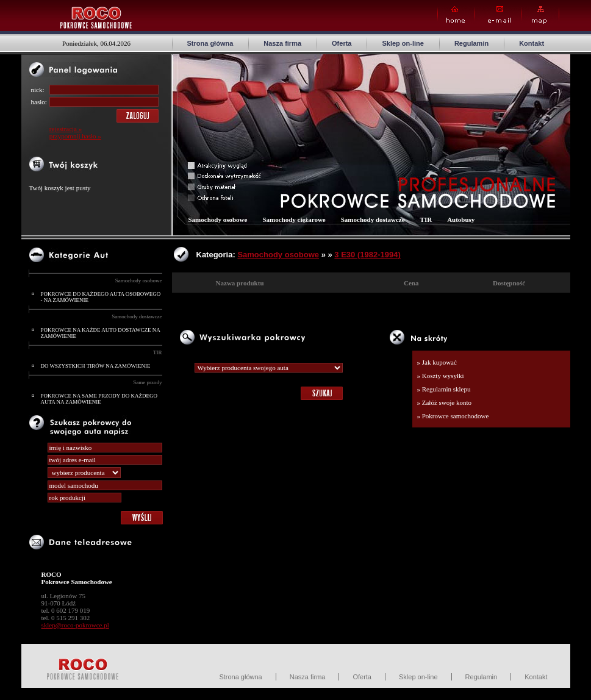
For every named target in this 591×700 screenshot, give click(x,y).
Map (540, 15)
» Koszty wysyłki (441, 376)
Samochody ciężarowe (294, 220)
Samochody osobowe (139, 280)
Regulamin (471, 43)
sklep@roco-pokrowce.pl (75, 625)
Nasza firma (282, 43)
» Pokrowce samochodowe (453, 416)
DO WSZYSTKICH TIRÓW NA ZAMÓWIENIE (96, 366)
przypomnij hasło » (75, 136)
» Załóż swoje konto (445, 402)
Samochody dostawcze (137, 316)
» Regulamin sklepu (444, 389)
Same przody (147, 382)
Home (456, 15)
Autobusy (461, 220)
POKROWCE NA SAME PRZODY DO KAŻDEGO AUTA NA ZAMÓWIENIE (99, 399)
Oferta (342, 43)
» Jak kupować (437, 362)
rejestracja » (66, 129)
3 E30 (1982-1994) (367, 255)
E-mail (498, 15)
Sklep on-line (403, 43)
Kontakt (532, 43)
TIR (158, 352)
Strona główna (210, 43)
